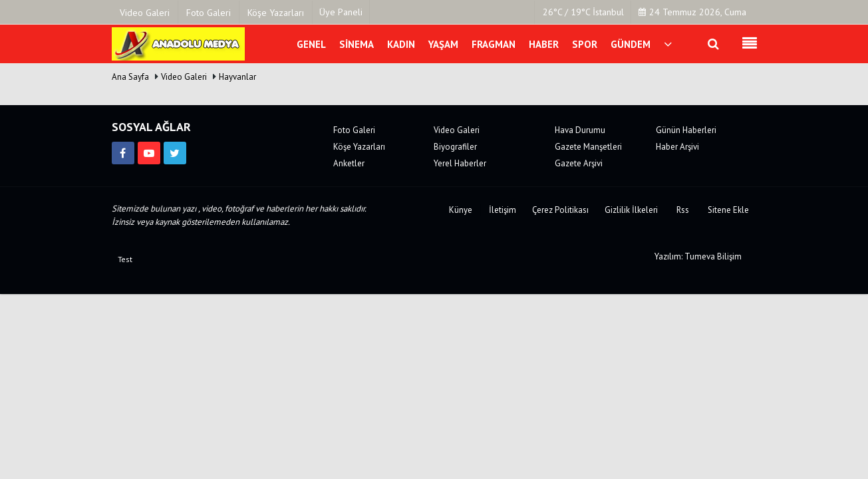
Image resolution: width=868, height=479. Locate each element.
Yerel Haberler (460, 163)
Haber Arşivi (677, 147)
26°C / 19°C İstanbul (583, 12)
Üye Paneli (341, 12)
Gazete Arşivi (579, 163)
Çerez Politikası (560, 210)
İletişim (503, 210)
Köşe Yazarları (359, 147)
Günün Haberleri (686, 130)
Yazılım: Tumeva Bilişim (698, 256)
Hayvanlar (237, 77)
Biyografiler (455, 147)
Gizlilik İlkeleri (631, 210)
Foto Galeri (354, 130)
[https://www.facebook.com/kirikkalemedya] (123, 153)
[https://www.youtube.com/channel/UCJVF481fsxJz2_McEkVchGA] (149, 153)
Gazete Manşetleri (588, 147)
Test (125, 259)
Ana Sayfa (130, 77)
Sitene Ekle (728, 210)
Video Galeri (184, 77)
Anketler (349, 163)
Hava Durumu (580, 130)
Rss (683, 210)
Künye (461, 210)
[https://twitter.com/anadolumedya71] (175, 153)
